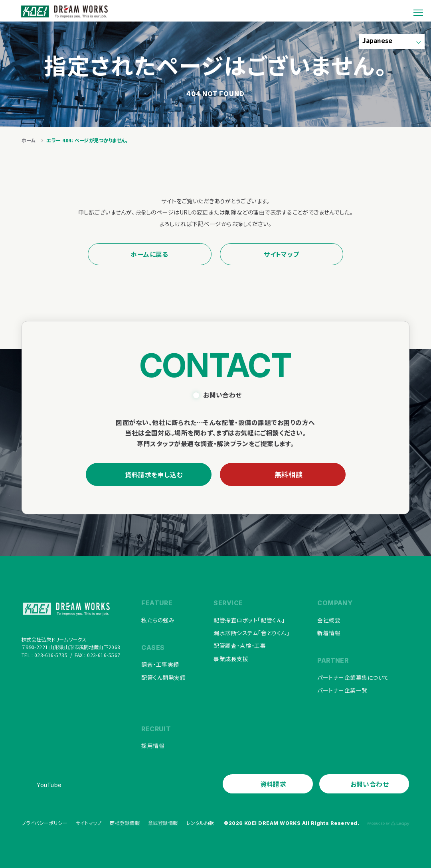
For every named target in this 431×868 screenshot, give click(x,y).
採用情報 (153, 745)
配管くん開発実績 (163, 677)
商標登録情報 (125, 822)
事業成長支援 (231, 658)
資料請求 (273, 783)
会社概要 (329, 620)
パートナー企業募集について (353, 677)
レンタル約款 (200, 822)
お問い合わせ (370, 783)
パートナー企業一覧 (342, 689)
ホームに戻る (149, 254)
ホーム (29, 140)
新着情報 (329, 633)
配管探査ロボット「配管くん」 (249, 620)
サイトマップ (282, 254)
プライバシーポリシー (44, 822)
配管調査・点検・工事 (240, 646)
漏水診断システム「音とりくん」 (251, 633)
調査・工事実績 (160, 664)
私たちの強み (158, 620)
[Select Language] (392, 42)
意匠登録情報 (163, 822)
